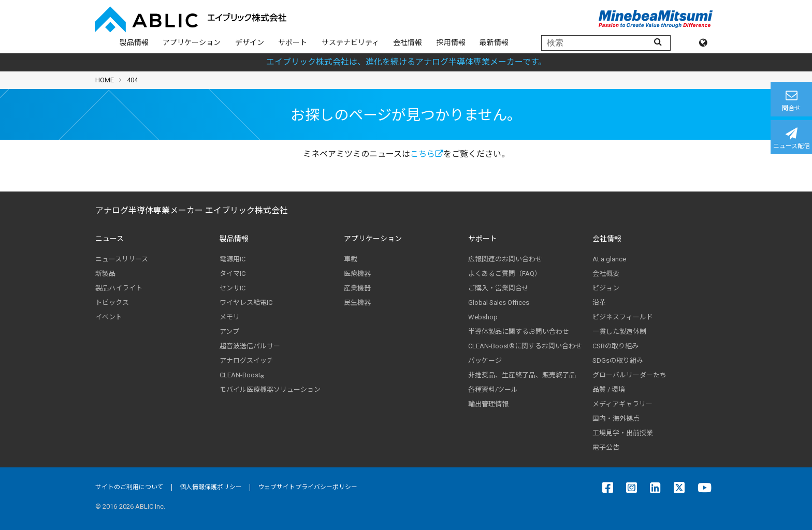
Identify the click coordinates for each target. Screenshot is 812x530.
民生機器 (357, 303)
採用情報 (451, 42)
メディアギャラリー (622, 404)
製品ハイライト (119, 288)
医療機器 (357, 274)
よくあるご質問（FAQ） (505, 274)
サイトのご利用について (129, 487)
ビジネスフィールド (623, 317)
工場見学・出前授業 (623, 433)
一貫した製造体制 (619, 332)
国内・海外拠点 (616, 418)
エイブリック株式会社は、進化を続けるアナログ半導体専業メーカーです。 (406, 62)
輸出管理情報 (488, 404)
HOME (105, 80)
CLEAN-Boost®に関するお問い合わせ (525, 346)
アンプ (229, 332)
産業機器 (357, 288)
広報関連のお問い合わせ (505, 259)
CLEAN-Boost (242, 375)
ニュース (110, 239)
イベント (109, 317)
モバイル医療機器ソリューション (270, 389)
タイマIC (233, 274)
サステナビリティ (350, 42)
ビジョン (606, 288)
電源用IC (233, 259)
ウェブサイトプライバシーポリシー (308, 487)
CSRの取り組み (615, 346)
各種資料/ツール (493, 389)
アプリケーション (192, 42)
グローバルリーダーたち (629, 375)
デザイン (250, 42)
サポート (293, 42)
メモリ (230, 317)
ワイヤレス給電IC (246, 303)
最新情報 (494, 42)
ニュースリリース (122, 259)
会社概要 (606, 274)
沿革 (599, 303)
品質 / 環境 (609, 389)
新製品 (105, 274)
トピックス (112, 303)
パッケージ (485, 360)
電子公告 (606, 447)
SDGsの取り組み (618, 360)
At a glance (609, 259)
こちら (427, 154)
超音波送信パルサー (250, 346)
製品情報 (134, 42)
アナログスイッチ (247, 360)
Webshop (483, 317)
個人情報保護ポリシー (211, 487)
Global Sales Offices (499, 303)
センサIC (233, 288)
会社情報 (408, 42)
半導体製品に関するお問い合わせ (519, 332)
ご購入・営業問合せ (498, 288)
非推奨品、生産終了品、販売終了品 (522, 375)
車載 (351, 259)
